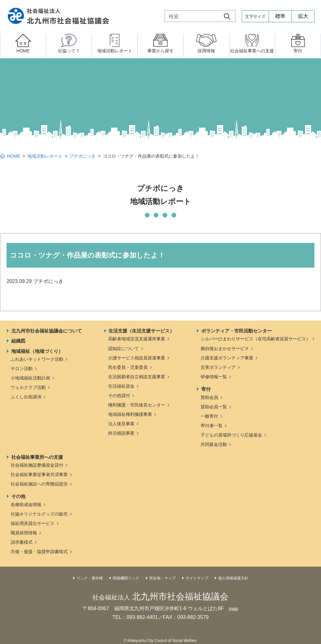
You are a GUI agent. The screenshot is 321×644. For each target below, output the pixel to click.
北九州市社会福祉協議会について (47, 331)
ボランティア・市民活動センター (237, 331)
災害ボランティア (218, 367)
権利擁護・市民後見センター (137, 405)
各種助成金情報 (26, 505)
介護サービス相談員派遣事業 (137, 358)
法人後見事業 (121, 424)
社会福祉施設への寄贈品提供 (39, 484)
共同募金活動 (214, 444)
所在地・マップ (162, 578)
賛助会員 (209, 397)
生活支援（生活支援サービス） (141, 331)
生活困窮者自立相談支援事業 (137, 377)
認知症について (124, 348)
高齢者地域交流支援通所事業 (137, 339)
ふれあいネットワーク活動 (37, 359)
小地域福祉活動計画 (30, 378)
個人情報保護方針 (233, 578)
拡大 (303, 16)
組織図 (18, 341)
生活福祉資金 (121, 386)
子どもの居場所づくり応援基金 (231, 435)
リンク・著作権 (90, 578)
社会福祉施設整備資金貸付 (37, 465)
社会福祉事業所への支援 (37, 457)
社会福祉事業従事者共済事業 (39, 474)
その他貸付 (119, 395)
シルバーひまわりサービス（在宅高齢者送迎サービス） (255, 339)
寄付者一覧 (212, 426)
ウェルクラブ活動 (28, 387)
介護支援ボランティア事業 (227, 358)
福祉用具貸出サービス (33, 523)
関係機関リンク (126, 578)
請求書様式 (22, 542)
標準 (280, 16)
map (233, 608)
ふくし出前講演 (26, 397)
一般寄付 (209, 416)
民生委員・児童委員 (128, 367)
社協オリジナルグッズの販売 (39, 514)
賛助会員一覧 (214, 407)
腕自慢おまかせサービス (225, 348)
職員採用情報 (24, 533)
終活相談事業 (121, 433)
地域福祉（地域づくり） (37, 351)
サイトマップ (197, 578)
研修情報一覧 (214, 377)
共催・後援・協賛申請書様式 (39, 552)
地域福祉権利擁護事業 (130, 414)
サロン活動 (22, 369)
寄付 (206, 389)
